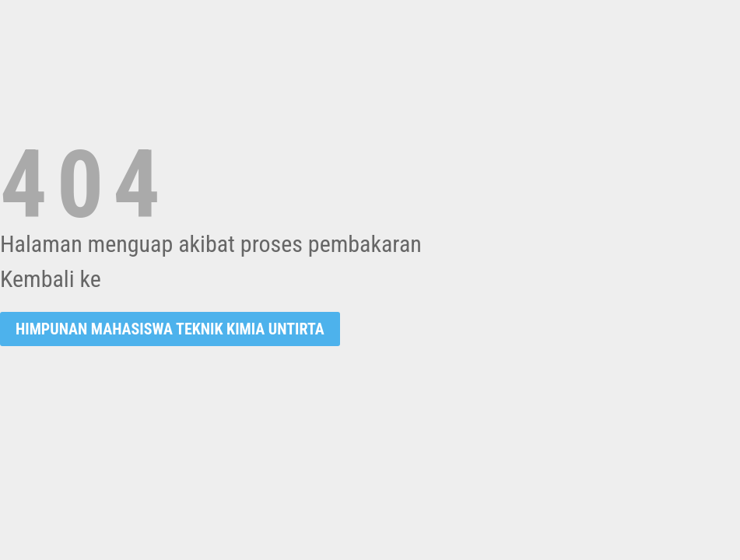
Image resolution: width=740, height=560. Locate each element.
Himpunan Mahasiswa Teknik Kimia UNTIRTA (170, 329)
